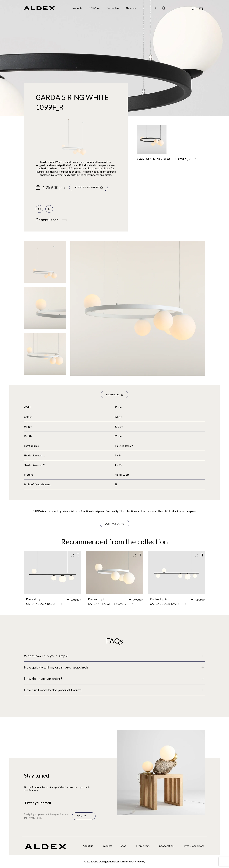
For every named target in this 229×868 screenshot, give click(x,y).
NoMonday (139, 861)
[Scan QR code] (39, 209)
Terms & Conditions (193, 846)
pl (156, 8)
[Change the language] (156, 8)
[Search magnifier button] (164, 8)
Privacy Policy (35, 818)
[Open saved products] (193, 8)
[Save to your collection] (49, 209)
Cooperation (166, 846)
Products (107, 846)
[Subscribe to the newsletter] (84, 816)
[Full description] (114, 656)
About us (88, 846)
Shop (123, 846)
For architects (143, 846)
